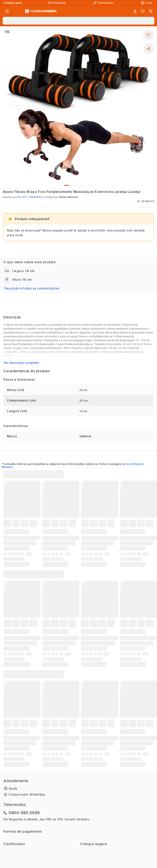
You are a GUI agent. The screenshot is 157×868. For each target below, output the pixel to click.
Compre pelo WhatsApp (27, 794)
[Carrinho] (151, 11)
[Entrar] (135, 11)
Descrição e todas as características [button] (32, 288)
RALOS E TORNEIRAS (29, 197)
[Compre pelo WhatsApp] (57, 3)
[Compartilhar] (148, 49)
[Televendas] (104, 3)
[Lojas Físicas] (147, 3)
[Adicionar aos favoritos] (148, 35)
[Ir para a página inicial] (41, 11)
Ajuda (13, 788)
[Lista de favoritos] (143, 11)
